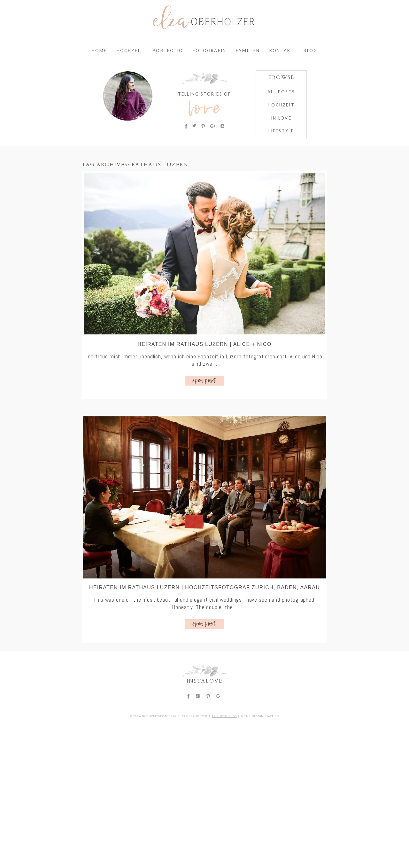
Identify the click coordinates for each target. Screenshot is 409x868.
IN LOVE (281, 118)
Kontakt (282, 51)
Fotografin (209, 51)
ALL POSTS (281, 92)
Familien (248, 51)
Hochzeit (130, 51)
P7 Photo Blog (224, 716)
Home (99, 51)
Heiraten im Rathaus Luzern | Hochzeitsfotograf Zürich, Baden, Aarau (204, 587)
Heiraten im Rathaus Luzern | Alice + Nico (204, 344)
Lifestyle (281, 131)
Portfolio (168, 51)
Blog (310, 51)
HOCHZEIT (281, 105)
